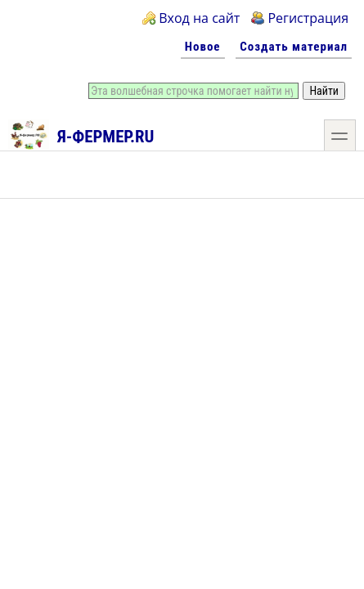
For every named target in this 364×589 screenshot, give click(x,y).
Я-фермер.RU (81, 134)
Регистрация (308, 18)
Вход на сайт (199, 18)
